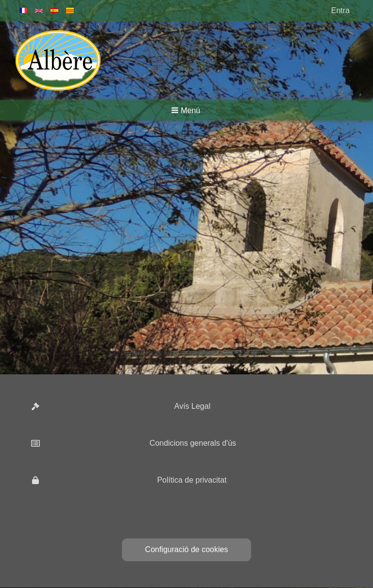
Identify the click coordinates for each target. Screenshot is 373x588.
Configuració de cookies (187, 549)
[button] (186, 110)
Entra (340, 10)
